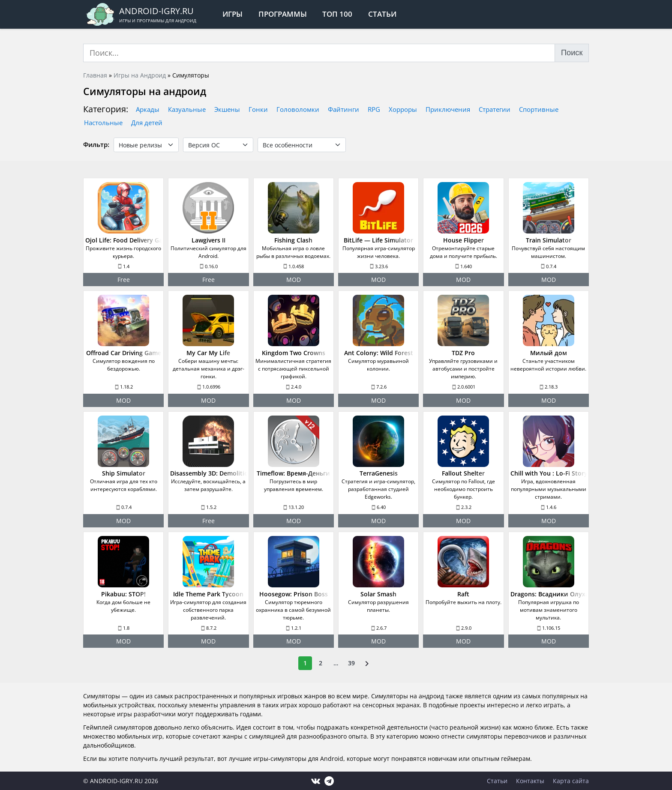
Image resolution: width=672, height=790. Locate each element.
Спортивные (539, 109)
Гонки (258, 109)
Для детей (147, 123)
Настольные (103, 123)
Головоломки (298, 109)
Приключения (448, 109)
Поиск (572, 53)
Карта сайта (571, 781)
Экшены (227, 109)
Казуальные (187, 109)
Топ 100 (337, 14)
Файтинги (343, 109)
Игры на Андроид (140, 75)
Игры (232, 14)
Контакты (530, 781)
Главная (95, 75)
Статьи (382, 14)
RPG (374, 109)
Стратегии (495, 109)
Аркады (148, 109)
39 (351, 663)
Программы (283, 14)
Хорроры (403, 109)
